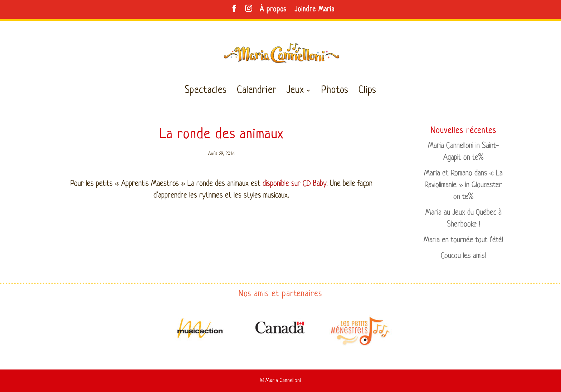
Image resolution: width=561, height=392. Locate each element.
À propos (273, 10)
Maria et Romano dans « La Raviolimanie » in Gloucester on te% (463, 185)
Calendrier (257, 92)
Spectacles (206, 92)
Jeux (295, 92)
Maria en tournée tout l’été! (463, 240)
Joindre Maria (314, 10)
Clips (367, 92)
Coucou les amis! (463, 256)
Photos (335, 92)
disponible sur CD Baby (294, 184)
